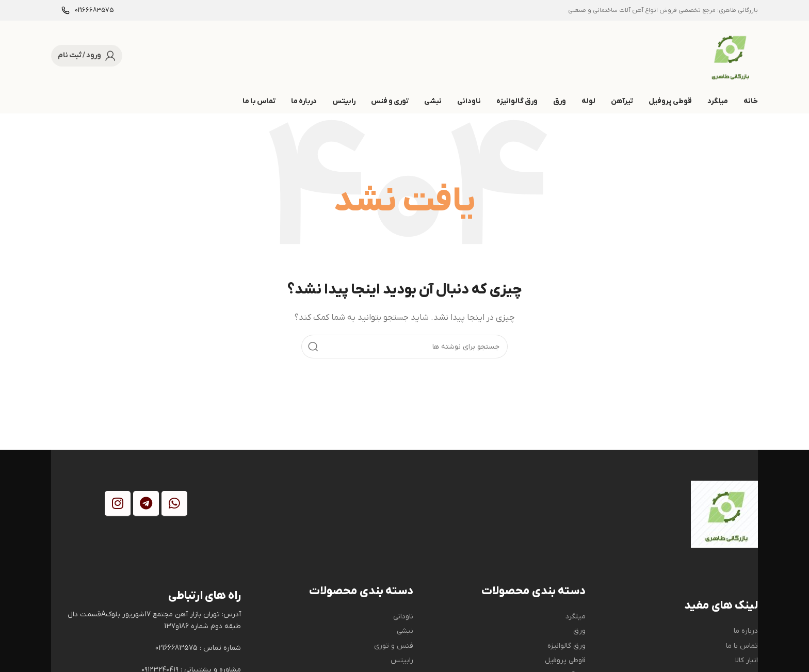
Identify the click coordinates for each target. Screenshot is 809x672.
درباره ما (746, 631)
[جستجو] (405, 347)
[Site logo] (729, 55)
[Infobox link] (87, 11)
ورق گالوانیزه (567, 646)
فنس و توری (394, 646)
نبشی (405, 631)
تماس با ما (742, 646)
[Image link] (724, 514)
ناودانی (403, 617)
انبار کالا (747, 660)
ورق (579, 631)
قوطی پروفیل (565, 660)
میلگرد (576, 617)
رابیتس (402, 660)
